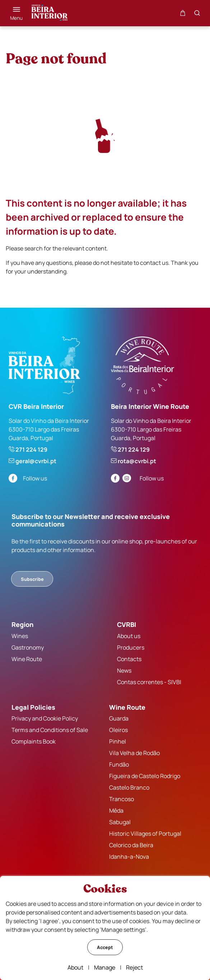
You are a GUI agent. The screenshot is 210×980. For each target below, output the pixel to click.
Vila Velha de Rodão (134, 753)
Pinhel (118, 741)
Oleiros (118, 730)
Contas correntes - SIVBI (149, 682)
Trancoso (122, 799)
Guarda (119, 718)
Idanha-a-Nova (129, 857)
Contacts (129, 659)
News (124, 670)
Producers (131, 647)
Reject (134, 967)
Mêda (116, 810)
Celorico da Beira (131, 845)
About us (129, 636)
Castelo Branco (129, 787)
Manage (105, 967)
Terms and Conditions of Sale (50, 730)
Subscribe (32, 579)
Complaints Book (34, 741)
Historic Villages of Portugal (145, 834)
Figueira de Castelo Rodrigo (145, 776)
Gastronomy (28, 647)
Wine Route (27, 659)
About (75, 967)
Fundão (119, 764)
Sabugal (120, 822)
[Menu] (16, 13)
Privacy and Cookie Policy (45, 718)
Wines (20, 636)
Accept (105, 947)
